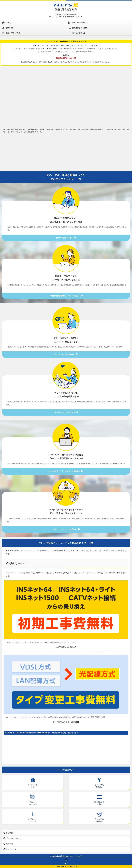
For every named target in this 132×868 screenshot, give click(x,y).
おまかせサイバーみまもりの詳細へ (65, 471)
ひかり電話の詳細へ (65, 238)
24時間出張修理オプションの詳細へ (65, 296)
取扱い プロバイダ (33, 799)
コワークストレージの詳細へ (65, 529)
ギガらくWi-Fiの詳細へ (65, 354)
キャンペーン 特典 (33, 781)
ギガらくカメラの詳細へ (65, 412)
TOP (66, 861)
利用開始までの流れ (80, 28)
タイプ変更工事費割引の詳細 (65, 722)
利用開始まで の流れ (99, 799)
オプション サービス (33, 816)
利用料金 (9, 28)
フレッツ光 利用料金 (99, 781)
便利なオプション (79, 33)
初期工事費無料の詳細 (65, 647)
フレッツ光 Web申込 (99, 816)
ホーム (9, 23)
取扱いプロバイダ (13, 33)
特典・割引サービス (80, 23)
